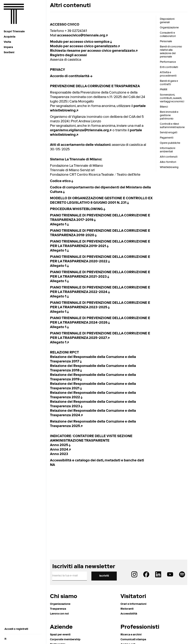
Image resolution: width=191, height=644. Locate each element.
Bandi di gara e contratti (169, 83)
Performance (168, 62)
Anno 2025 (59, 445)
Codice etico (60, 181)
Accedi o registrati (16, 629)
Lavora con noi (59, 614)
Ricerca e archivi (131, 635)
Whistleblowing (169, 167)
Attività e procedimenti (168, 74)
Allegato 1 (58, 225)
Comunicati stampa (133, 640)
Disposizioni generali (167, 21)
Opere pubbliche (170, 143)
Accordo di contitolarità (70, 76)
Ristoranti (127, 609)
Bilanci (164, 107)
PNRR (164, 90)
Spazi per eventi (60, 635)
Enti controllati (169, 67)
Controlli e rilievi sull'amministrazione (172, 126)
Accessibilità (129, 614)
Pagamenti (167, 138)
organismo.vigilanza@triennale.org (79, 131)
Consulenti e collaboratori (168, 35)
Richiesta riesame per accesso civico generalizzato (93, 51)
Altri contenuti (169, 157)
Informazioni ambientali (167, 150)
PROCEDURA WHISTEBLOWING (76, 209)
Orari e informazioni (133, 604)
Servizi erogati (169, 133)
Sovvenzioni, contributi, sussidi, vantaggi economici (172, 98)
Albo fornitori (168, 162)
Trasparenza (58, 609)
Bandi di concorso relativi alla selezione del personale (171, 52)
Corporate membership (65, 640)
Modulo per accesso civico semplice (80, 42)
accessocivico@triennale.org (81, 36)
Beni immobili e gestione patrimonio (169, 116)
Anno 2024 (59, 450)
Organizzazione (169, 28)
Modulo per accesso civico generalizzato (84, 46)
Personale (166, 42)
